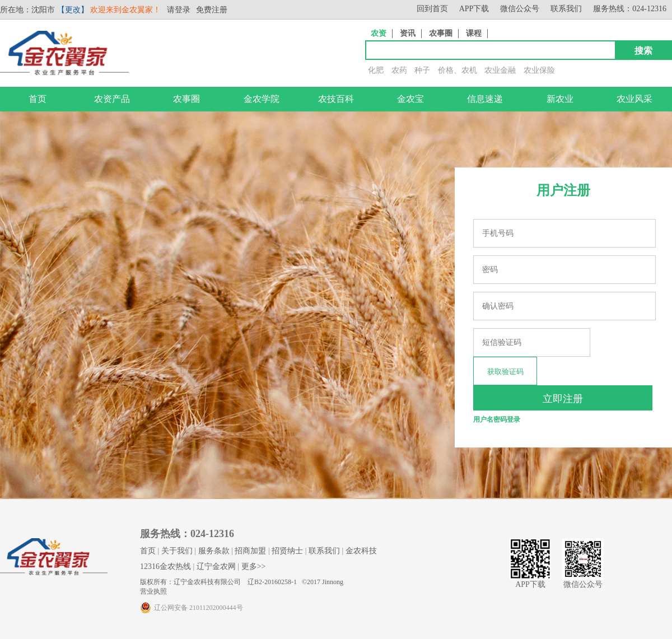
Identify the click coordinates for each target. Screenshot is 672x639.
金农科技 (361, 551)
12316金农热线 (165, 566)
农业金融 (500, 70)
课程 (474, 33)
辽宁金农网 (216, 566)
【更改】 (73, 10)
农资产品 (112, 99)
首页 (38, 99)
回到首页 (432, 9)
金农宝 (410, 99)
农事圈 (441, 33)
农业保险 (539, 70)
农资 (379, 33)
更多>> (254, 566)
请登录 (179, 10)
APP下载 (474, 9)
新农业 (560, 99)
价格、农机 (458, 70)
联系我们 (566, 9)
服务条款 (214, 551)
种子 (422, 70)
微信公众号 (520, 9)
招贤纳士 (287, 551)
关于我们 (177, 551)
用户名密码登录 (497, 419)
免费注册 (212, 10)
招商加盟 (250, 551)
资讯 (408, 33)
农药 (399, 70)
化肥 (376, 70)
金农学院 (262, 99)
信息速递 (485, 99)
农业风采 (634, 99)
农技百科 (336, 99)
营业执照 (153, 591)
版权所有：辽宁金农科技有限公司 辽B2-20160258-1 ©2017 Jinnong (242, 582)
